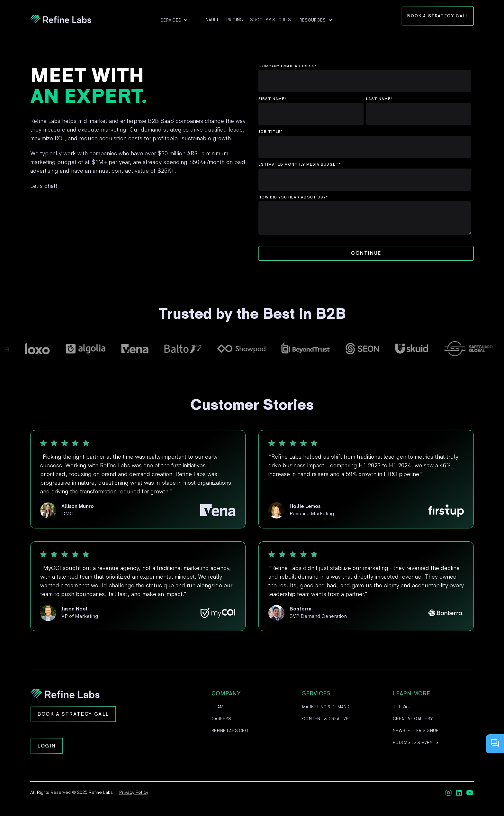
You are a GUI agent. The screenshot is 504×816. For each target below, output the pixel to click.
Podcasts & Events (416, 743)
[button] (174, 20)
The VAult (208, 20)
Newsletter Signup (416, 731)
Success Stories (270, 20)
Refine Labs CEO (230, 731)
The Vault (404, 707)
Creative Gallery (413, 719)
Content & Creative (325, 719)
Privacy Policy (134, 792)
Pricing (235, 20)
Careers (221, 719)
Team (217, 707)
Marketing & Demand (326, 707)
